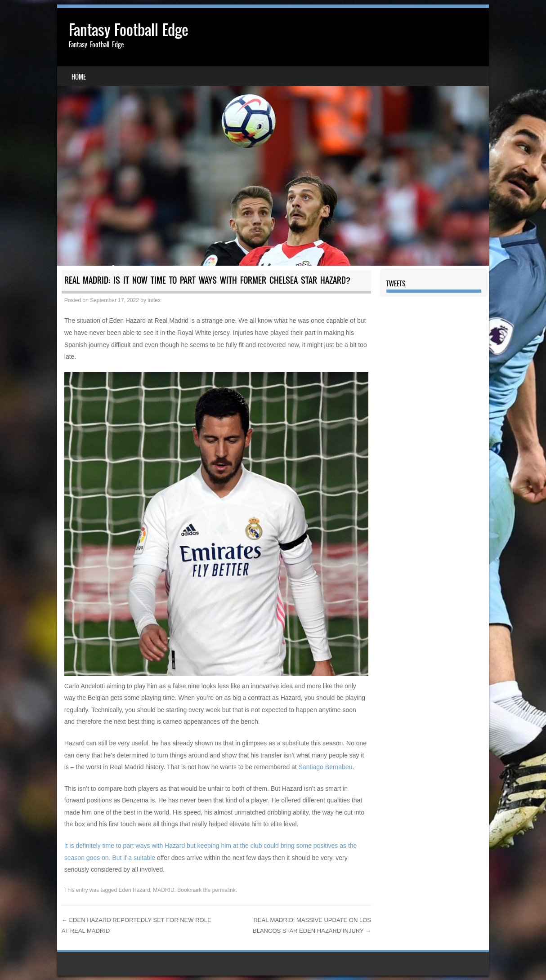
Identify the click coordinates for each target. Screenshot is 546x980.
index (154, 300)
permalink (224, 890)
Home (79, 77)
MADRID (163, 890)
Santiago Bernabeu (326, 767)
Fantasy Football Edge (128, 30)
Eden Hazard (134, 890)
